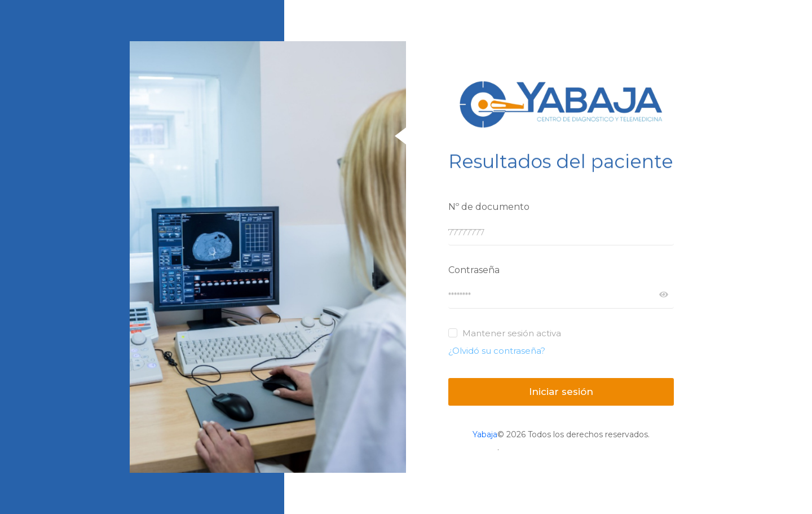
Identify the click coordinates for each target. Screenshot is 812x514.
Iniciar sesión (561, 392)
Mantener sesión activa (512, 333)
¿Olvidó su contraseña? (497, 351)
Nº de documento (489, 207)
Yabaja (485, 434)
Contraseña (474, 270)
